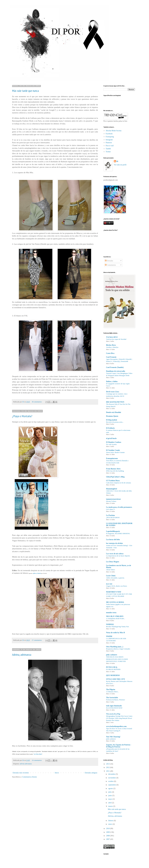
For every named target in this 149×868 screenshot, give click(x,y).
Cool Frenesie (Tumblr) (115, 367)
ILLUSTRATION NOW (114, 708)
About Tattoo (110, 570)
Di (117, 161)
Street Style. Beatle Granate (115, 452)
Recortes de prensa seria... (115, 422)
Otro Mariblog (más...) (115, 647)
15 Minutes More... (113, 692)
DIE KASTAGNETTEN (115, 402)
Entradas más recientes (21, 773)
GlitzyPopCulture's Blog (115, 477)
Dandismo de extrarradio (116, 371)
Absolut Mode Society (114, 131)
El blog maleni (111, 420)
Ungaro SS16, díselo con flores (117, 586)
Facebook (109, 134)
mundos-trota (111, 613)
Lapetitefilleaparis (113, 531)
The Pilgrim (111, 690)
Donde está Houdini (114, 412)
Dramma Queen (112, 416)
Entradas (109, 261)
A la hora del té (112, 337)
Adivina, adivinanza (22, 655)
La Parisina (110, 515)
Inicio (57, 773)
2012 (108, 767)
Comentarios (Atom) (29, 777)
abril (110, 803)
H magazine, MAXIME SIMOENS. (118, 533)
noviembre (112, 778)
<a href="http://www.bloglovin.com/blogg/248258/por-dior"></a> (115, 101)
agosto (111, 788)
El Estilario (110, 428)
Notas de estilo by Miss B (115, 633)
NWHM (109, 636)
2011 (108, 771)
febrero (111, 821)
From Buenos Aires (113, 469)
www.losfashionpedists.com (116, 726)
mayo (110, 799)
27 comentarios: (37, 640)
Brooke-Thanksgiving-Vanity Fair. (118, 627)
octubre (111, 781)
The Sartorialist (112, 698)
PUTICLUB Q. (112, 667)
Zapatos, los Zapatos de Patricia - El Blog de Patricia (119, 746)
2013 (108, 764)
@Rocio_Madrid (37, 573)
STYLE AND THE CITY (116, 679)
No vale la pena (111, 444)
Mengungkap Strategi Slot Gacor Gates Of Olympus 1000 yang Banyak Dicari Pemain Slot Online (119, 718)
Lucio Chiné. (111, 576)
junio (110, 796)
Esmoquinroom (112, 458)
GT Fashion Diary (113, 481)
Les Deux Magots (113, 562)
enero (110, 824)
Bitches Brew (111, 345)
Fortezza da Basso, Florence (116, 700)
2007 (108, 839)
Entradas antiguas (91, 773)
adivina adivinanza (26, 764)
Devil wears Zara (113, 392)
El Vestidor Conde (113, 450)
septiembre (112, 785)
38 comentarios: (37, 402)
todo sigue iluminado (114, 706)
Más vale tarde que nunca (25, 91)
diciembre (112, 774)
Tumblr (108, 149)
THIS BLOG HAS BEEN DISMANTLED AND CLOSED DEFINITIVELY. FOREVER (117, 659)
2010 (108, 829)
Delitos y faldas (112, 381)
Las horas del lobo (113, 540)
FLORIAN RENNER (113, 669)
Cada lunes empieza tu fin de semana (118, 483)
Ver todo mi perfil (120, 165)
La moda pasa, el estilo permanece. (119, 507)
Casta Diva (110, 353)
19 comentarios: (37, 760)
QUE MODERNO (113, 675)
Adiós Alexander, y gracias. (115, 578)
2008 (108, 836)
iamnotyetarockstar (113, 499)
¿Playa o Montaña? (22, 416)
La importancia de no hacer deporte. (118, 556)
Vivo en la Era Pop (113, 714)
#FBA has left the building (115, 471)
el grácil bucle (111, 438)
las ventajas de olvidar (114, 543)
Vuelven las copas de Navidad (116, 339)
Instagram (109, 140)
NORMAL (110, 624)
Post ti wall (110, 146)
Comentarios (110, 265)
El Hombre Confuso (114, 442)
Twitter (108, 152)
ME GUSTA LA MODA (115, 602)
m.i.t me (109, 584)
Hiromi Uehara (111, 501)
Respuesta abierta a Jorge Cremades (118, 649)
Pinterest (109, 143)
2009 (108, 832)
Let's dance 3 (110, 509)
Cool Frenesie (111, 357)
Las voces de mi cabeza (115, 554)
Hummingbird (111, 489)
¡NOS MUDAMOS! (113, 517)
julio (110, 792)
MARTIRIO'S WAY (114, 592)
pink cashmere (112, 655)
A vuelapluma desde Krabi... (116, 618)
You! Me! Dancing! (113, 737)
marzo (111, 806)
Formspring (110, 137)
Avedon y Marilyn (112, 347)
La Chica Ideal (38, 754)
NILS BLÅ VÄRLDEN (115, 616)
